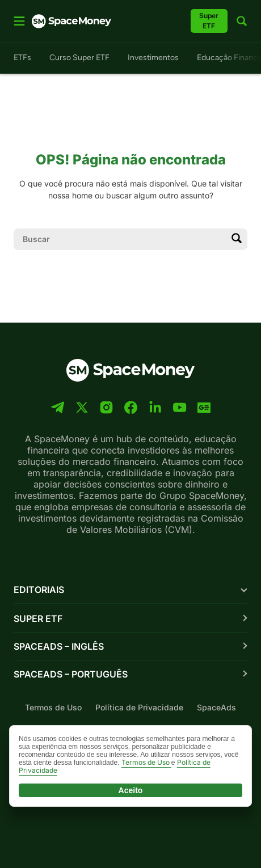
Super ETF (38, 619)
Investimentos (153, 58)
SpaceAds (216, 707)
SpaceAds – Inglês (59, 646)
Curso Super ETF (79, 58)
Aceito (131, 790)
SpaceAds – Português (71, 674)
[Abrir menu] (19, 21)
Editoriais (39, 590)
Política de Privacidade (139, 707)
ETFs (22, 58)
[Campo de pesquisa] (121, 239)
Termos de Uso (53, 707)
